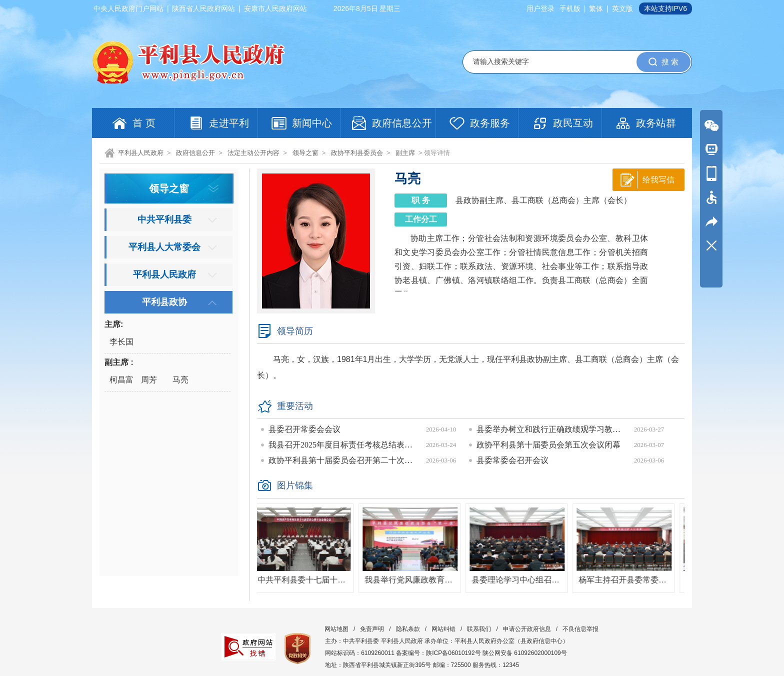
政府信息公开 (195, 153)
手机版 (570, 8)
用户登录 (540, 8)
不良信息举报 (580, 629)
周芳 (149, 380)
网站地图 (336, 629)
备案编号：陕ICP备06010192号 (438, 653)
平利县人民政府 (141, 153)
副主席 (405, 153)
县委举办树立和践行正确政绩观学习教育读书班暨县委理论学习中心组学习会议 (551, 429)
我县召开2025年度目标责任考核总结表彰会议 (343, 445)
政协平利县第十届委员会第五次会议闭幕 (548, 445)
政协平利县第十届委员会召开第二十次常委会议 (343, 460)
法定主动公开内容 (253, 153)
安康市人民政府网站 (275, 8)
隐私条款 (408, 629)
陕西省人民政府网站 (203, 8)
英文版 (622, 8)
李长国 (121, 342)
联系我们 (479, 629)
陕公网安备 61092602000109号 (525, 653)
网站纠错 (443, 629)
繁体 (596, 8)
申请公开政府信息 (527, 629)
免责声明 (372, 629)
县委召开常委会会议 (304, 429)
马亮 (180, 380)
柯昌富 (121, 380)
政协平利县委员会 (357, 153)
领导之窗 (305, 153)
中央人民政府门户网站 (128, 8)
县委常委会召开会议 (512, 460)
